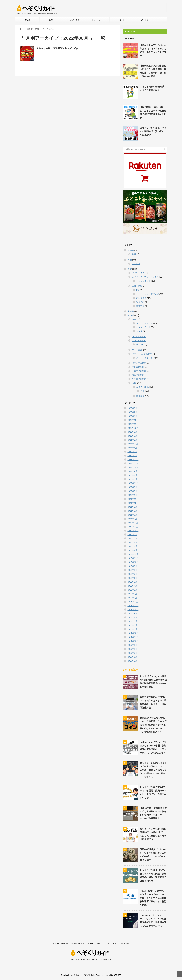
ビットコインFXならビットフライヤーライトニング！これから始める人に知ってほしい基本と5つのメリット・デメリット (153, 770)
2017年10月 (133, 641)
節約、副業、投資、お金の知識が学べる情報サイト (91, 959)
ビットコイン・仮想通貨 (148, 294)
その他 (131, 250)
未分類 (131, 311)
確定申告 (140, 396)
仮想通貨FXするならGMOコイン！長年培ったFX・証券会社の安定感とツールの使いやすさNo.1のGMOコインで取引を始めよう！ (153, 725)
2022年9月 (132, 487)
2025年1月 (132, 440)
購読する (130, 31)
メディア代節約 (139, 363)
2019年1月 (132, 598)
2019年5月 (132, 582)
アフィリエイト (98, 20)
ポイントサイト (139, 273)
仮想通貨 (145, 20)
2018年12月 (133, 602)
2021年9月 (132, 507)
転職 (134, 254)
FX (138, 290)
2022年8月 (132, 491)
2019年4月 (132, 586)
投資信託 (140, 302)
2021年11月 (133, 499)
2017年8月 (132, 649)
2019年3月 (132, 590)
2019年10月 (133, 562)
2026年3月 (132, 408)
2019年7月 (132, 574)
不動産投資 (141, 298)
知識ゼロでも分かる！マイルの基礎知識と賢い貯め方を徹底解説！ (153, 131)
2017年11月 (133, 637)
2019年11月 (133, 558)
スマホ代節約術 (139, 341)
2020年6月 (132, 538)
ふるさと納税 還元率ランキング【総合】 (59, 48)
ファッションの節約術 (142, 354)
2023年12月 (133, 460)
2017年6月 (132, 657)
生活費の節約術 (139, 379)
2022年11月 (133, 483)
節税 (134, 383)
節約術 (28, 20)
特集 (143, 391)
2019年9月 (132, 566)
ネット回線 (137, 350)
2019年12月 (133, 554)
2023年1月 (132, 479)
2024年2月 (132, 452)
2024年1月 (132, 456)
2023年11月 (133, 463)
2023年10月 (133, 467)
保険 (130, 260)
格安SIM (140, 344)
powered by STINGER (113, 975)
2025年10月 (133, 428)
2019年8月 (132, 570)
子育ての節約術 (139, 371)
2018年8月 (132, 617)
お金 (134, 319)
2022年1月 (132, 495)
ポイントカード (143, 327)
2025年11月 (133, 424)
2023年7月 (132, 475)
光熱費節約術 (138, 367)
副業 (51, 20)
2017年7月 (132, 653)
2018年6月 (132, 625)
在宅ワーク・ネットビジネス (145, 277)
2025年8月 (132, 436)
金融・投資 (137, 286)
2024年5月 (132, 448)
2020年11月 (133, 527)
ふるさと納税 (74, 20)
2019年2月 (132, 594)
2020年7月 (132, 535)
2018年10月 (133, 610)
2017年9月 (132, 645)
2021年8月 (132, 511)
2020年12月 (133, 523)
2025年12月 (133, 420)
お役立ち (121, 20)
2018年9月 (132, 613)
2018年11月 (133, 606)
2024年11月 (133, 444)
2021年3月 (132, 519)
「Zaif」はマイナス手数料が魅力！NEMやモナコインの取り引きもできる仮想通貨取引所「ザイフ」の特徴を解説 (153, 898)
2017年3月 (132, 661)
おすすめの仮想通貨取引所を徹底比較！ (69, 943)
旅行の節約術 (138, 375)
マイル (139, 331)
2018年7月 (132, 621)
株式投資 (140, 306)
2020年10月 (133, 531)
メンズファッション (146, 358)
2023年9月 (132, 471)
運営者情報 (125, 943)
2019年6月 (132, 578)
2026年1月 (132, 416)
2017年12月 (133, 633)
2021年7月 (132, 515)
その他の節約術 (139, 337)
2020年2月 (132, 550)
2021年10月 (133, 503)
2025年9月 (132, 432)
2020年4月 (132, 542)
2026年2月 (132, 412)
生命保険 (136, 264)
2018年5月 (132, 629)
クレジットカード (144, 323)
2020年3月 (132, 546)
